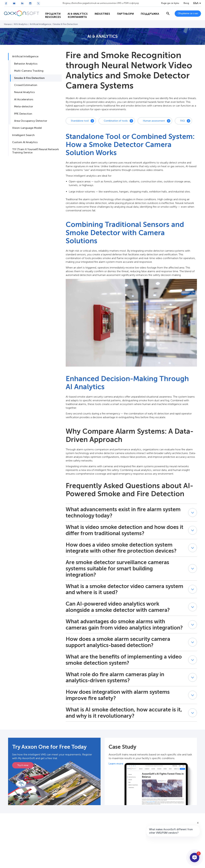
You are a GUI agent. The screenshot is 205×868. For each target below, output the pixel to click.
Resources (76, 17)
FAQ (182, 121)
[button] (193, 513)
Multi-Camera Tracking (29, 71)
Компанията (100, 17)
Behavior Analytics (26, 64)
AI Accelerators (24, 99)
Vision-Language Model (27, 128)
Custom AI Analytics (25, 142)
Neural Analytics (24, 92)
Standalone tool (80, 121)
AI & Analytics (75, 10)
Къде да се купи (170, 3)
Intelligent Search (23, 135)
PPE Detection (23, 114)
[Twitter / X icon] (38, 3)
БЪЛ (196, 3)
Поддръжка (52, 17)
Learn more (116, 764)
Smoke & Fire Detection (29, 78)
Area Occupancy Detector (31, 121)
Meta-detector (24, 106)
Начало (8, 24)
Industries (100, 10)
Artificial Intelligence (40, 24)
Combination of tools (116, 121)
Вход (186, 3)
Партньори (123, 10)
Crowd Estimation (26, 85)
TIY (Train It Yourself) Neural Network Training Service (35, 151)
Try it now (23, 765)
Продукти (51, 10)
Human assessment (154, 121)
